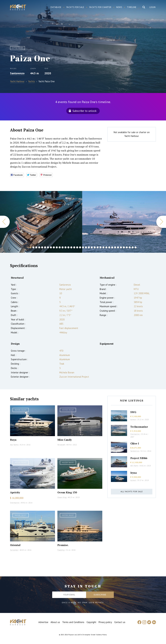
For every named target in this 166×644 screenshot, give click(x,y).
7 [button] (48, 247)
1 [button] (30, 247)
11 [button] (60, 247)
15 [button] (71, 247)
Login (153, 7)
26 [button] (103, 247)
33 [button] (124, 247)
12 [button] (63, 247)
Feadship (61, 550)
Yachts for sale (75, 7)
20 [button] (86, 247)
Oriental (15, 545)
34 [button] (127, 247)
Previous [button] (5, 222)
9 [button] (54, 247)
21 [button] (89, 247)
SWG (133, 412)
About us (55, 622)
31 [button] (118, 247)
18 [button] (80, 247)
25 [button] (101, 247)
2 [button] (33, 247)
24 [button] (98, 247)
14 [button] (68, 247)
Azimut (133, 420)
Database (56, 7)
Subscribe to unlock (84, 111)
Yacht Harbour (18, 8)
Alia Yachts (14, 445)
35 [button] (130, 247)
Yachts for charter (100, 7)
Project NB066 (139, 458)
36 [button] (133, 247)
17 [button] (77, 247)
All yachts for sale (132, 491)
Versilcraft (61, 445)
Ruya (13, 440)
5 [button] (42, 247)
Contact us (120, 622)
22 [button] (92, 247)
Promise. (63, 545)
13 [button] (65, 247)
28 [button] (109, 247)
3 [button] (36, 247)
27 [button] (106, 247)
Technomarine (139, 427)
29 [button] (112, 247)
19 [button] (83, 247)
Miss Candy (65, 440)
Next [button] (161, 222)
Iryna (133, 473)
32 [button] (121, 247)
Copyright (91, 622)
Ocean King (62, 497)
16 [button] (74, 247)
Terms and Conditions (73, 622)
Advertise (43, 622)
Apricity (15, 492)
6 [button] (45, 247)
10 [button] (57, 247)
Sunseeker (14, 550)
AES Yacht (134, 466)
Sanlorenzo (17, 73)
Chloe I (135, 443)
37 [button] (136, 247)
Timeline (132, 7)
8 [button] (51, 247)
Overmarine (15, 503)
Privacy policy (105, 622)
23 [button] (95, 247)
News (119, 7)
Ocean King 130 (67, 492)
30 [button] (115, 247)
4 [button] (39, 247)
